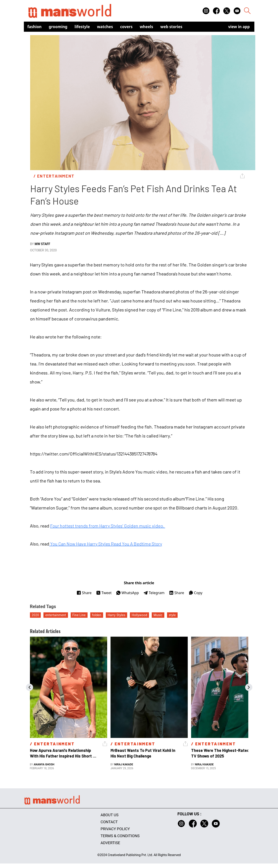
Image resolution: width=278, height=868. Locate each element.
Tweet (104, 593)
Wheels (147, 27)
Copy (196, 593)
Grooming (58, 27)
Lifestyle (82, 27)
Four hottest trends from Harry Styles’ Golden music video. (108, 526)
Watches (105, 27)
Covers (126, 27)
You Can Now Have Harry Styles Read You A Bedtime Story (106, 544)
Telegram (154, 593)
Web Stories (171, 27)
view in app (239, 27)
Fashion (35, 27)
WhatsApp (128, 593)
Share (84, 593)
